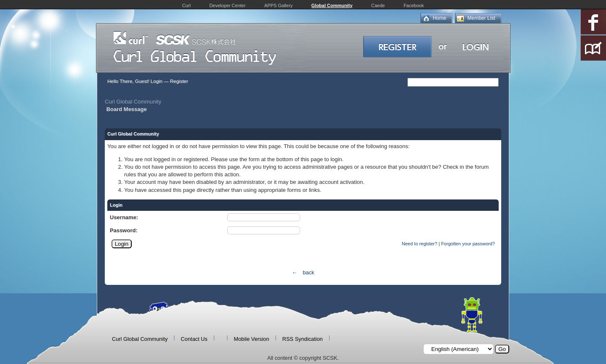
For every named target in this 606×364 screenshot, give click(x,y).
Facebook (414, 5)
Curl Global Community (133, 102)
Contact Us (194, 339)
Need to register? (420, 244)
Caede (378, 5)
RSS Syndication (303, 339)
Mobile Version (252, 339)
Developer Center (227, 5)
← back (303, 272)
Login (157, 81)
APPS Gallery (278, 5)
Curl (186, 5)
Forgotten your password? (468, 244)
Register (179, 81)
